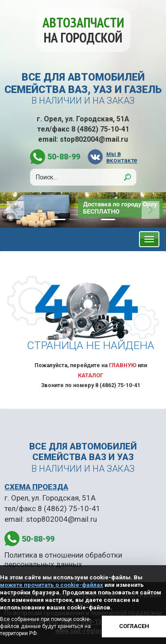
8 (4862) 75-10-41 (100, 129)
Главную (123, 365)
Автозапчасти (83, 30)
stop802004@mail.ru (94, 139)
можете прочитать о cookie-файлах (52, 585)
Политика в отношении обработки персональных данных (63, 559)
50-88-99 (64, 157)
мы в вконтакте (121, 157)
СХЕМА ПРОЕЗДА (36, 487)
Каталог (91, 375)
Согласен (134, 626)
